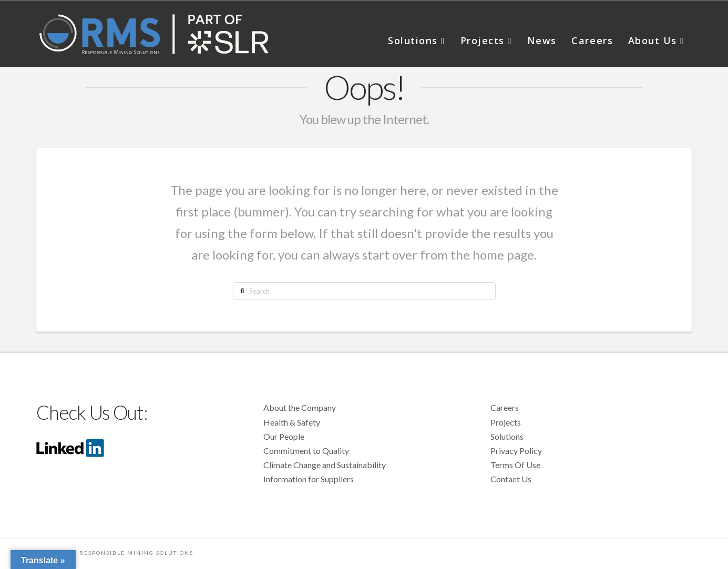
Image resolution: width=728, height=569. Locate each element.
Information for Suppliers (309, 479)
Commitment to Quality (306, 451)
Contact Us (511, 479)
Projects (506, 422)
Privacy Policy (516, 451)
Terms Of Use (515, 465)
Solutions (507, 436)
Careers (505, 407)
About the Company (300, 407)
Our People (284, 436)
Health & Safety (292, 422)
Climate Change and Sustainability (325, 465)
